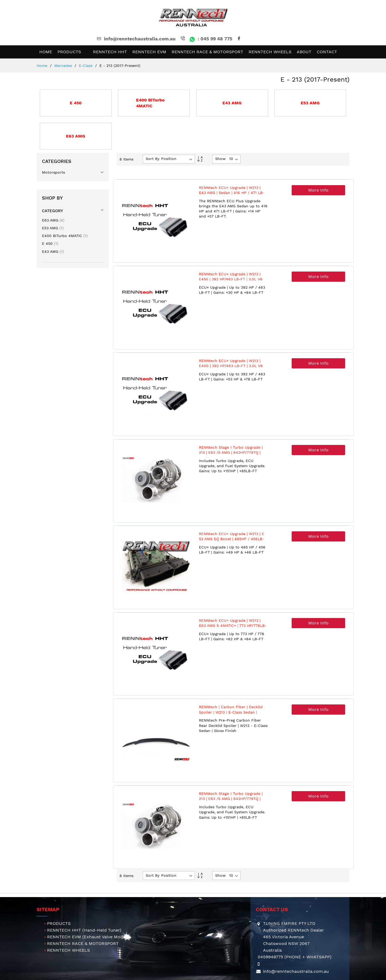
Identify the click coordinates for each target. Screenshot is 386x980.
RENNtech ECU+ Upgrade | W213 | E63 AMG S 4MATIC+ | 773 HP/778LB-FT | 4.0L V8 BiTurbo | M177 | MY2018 (233, 626)
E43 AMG (53, 251)
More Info (318, 190)
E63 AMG (53, 220)
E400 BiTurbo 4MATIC (65, 236)
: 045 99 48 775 (206, 39)
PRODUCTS (59, 923)
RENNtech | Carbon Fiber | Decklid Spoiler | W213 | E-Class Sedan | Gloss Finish (231, 712)
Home (43, 66)
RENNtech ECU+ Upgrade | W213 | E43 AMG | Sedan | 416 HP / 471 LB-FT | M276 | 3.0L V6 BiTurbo (232, 193)
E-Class (86, 66)
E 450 (50, 243)
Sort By (153, 159)
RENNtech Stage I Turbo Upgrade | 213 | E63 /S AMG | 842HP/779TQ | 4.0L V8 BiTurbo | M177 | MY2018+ (231, 453)
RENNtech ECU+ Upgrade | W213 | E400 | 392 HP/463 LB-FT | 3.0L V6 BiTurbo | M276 (231, 366)
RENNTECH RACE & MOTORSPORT (83, 943)
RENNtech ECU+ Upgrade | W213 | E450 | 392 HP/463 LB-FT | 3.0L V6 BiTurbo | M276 (231, 279)
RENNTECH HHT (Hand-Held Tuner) (84, 930)
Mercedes (64, 66)
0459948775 (270, 957)
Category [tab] (53, 211)
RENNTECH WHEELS (68, 950)
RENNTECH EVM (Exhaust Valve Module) (89, 937)
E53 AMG (53, 228)
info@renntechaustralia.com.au (136, 39)
